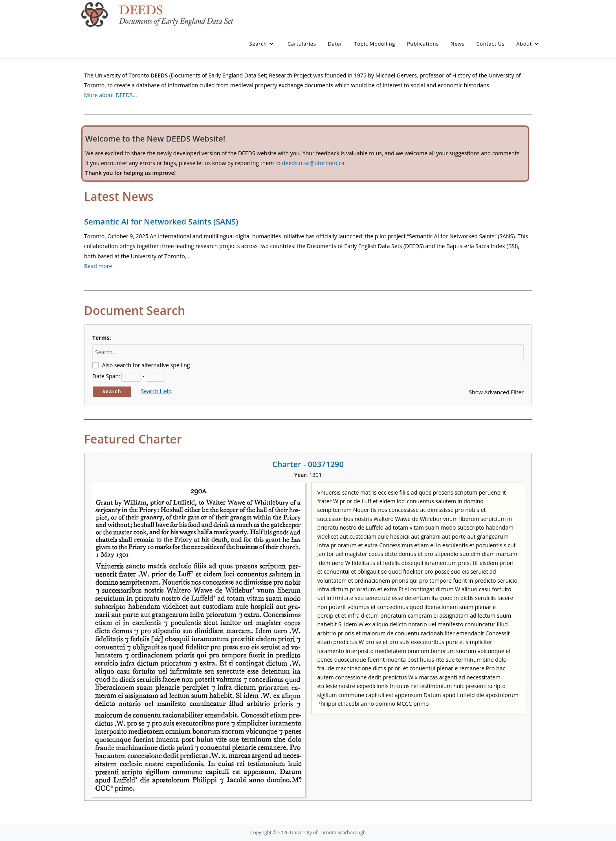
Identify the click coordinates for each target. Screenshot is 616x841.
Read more (98, 266)
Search (112, 391)
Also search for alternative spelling (146, 365)
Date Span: (106, 376)
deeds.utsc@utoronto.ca (313, 163)
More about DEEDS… (111, 95)
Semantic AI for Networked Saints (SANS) (161, 222)
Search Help (156, 391)
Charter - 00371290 (308, 464)
